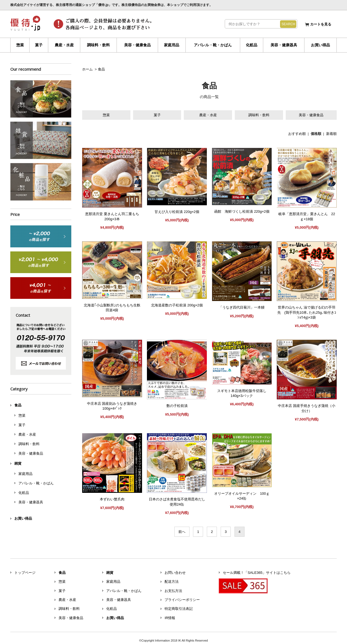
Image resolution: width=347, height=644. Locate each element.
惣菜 (20, 45)
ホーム (87, 69)
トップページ (25, 573)
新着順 (331, 134)
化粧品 (252, 45)
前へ (182, 532)
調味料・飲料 (98, 45)
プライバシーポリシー (182, 600)
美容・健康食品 (137, 45)
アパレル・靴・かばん (213, 45)
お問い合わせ (175, 573)
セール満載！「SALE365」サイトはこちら (257, 573)
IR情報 (170, 618)
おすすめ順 (297, 134)
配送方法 (172, 582)
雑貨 (18, 463)
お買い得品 (320, 45)
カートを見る (321, 24)
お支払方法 (173, 591)
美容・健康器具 (284, 45)
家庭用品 (172, 45)
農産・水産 (64, 45)
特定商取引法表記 (179, 609)
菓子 (39, 45)
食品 (101, 69)
